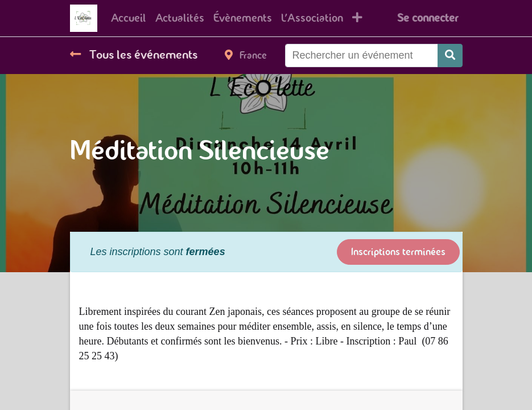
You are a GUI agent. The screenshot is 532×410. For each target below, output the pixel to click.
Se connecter (428, 18)
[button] (357, 18)
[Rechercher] (450, 56)
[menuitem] (129, 18)
